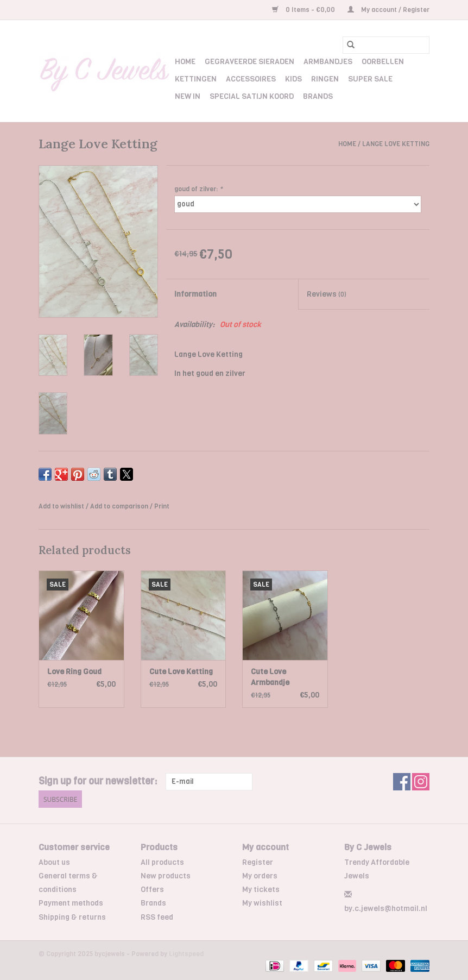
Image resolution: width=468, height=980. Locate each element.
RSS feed (157, 917)
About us (54, 862)
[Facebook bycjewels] (402, 782)
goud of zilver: (198, 189)
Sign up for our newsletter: (98, 781)
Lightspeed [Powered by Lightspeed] (186, 954)
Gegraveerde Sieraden (249, 62)
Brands (318, 96)
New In (188, 96)
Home (185, 62)
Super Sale (370, 79)
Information (195, 294)
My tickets (261, 890)
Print (162, 506)
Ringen (325, 79)
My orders (260, 876)
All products (162, 862)
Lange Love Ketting (396, 144)
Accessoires (251, 79)
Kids (293, 79)
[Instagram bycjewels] (421, 782)
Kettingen (196, 79)
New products (166, 876)
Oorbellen (383, 62)
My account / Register (388, 10)
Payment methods (71, 903)
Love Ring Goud (74, 672)
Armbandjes (328, 62)
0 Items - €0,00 (304, 10)
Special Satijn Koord (252, 96)
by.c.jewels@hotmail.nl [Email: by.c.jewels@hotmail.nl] (386, 909)
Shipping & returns (72, 917)
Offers (152, 890)
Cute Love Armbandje (270, 677)
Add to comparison (120, 506)
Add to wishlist (62, 506)
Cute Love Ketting (181, 672)
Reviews (327, 294)
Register (258, 862)
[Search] (386, 45)
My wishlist (262, 903)
